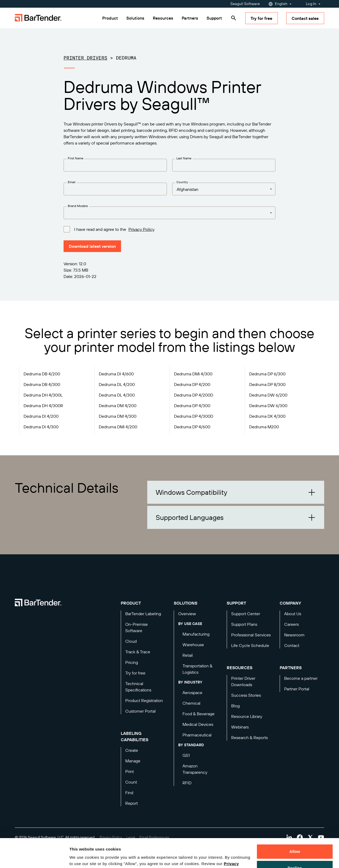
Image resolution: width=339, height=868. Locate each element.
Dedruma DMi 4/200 (118, 427)
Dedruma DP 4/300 (192, 406)
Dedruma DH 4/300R (43, 406)
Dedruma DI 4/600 (116, 374)
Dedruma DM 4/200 (118, 406)
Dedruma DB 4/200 (42, 374)
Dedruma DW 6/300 (268, 406)
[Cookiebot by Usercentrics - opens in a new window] (34, 858)
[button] (236, 492)
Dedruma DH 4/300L (43, 395)
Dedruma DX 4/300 (267, 416)
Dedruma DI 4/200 (41, 416)
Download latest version (92, 246)
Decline (295, 841)
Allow (295, 824)
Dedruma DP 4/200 (192, 384)
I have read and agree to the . (115, 229)
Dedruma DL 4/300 (117, 395)
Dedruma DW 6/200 (268, 395)
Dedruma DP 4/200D (194, 395)
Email (72, 182)
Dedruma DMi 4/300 (193, 374)
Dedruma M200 (264, 427)
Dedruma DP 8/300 (267, 384)
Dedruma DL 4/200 (117, 384)
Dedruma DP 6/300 (267, 374)
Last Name (184, 158)
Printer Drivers (85, 58)
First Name (76, 158)
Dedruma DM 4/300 (118, 416)
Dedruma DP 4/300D (194, 416)
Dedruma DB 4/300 (42, 384)
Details (81, 858)
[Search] (234, 18)
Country (182, 182)
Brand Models (78, 206)
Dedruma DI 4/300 (41, 427)
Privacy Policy (141, 229)
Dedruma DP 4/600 (192, 427)
